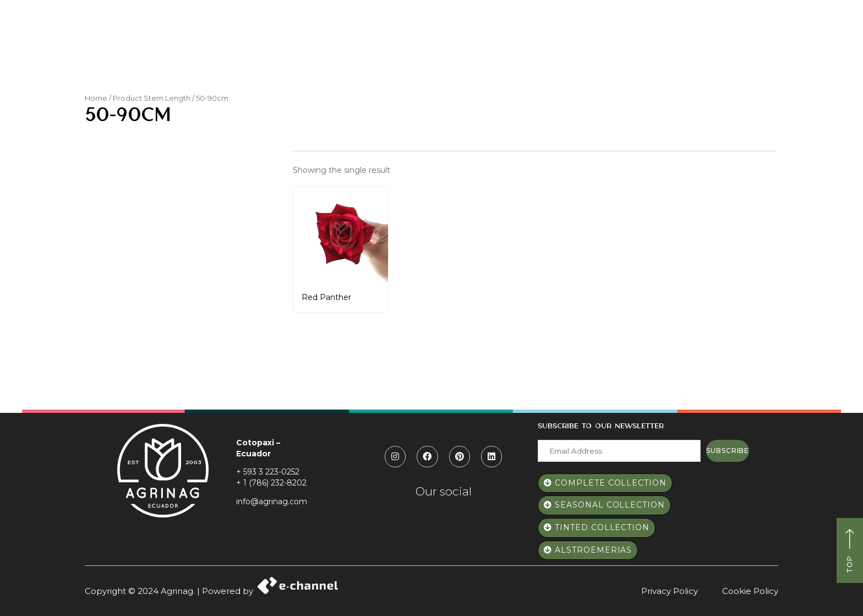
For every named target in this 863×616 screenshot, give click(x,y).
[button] (740, 24)
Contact (649, 49)
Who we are (326, 49)
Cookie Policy (750, 591)
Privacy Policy (670, 591)
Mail (546, 434)
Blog (602, 49)
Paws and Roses (404, 49)
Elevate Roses (542, 49)
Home (271, 49)
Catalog (474, 49)
